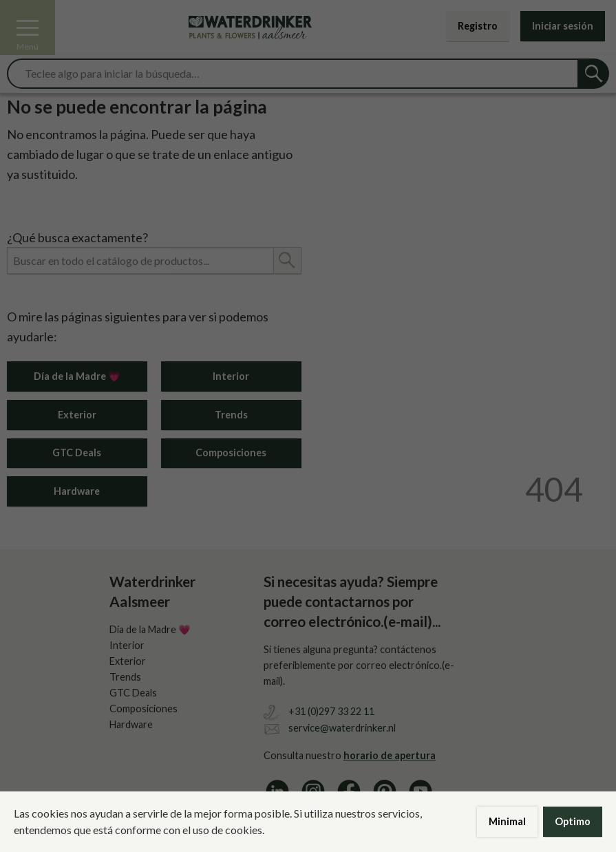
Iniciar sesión (563, 26)
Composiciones (231, 452)
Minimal (507, 821)
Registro (478, 26)
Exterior (77, 415)
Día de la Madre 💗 (77, 376)
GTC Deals (77, 452)
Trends (231, 415)
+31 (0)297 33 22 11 (331, 711)
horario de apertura (390, 755)
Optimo (573, 821)
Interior (231, 376)
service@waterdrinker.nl (342, 728)
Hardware (77, 491)
